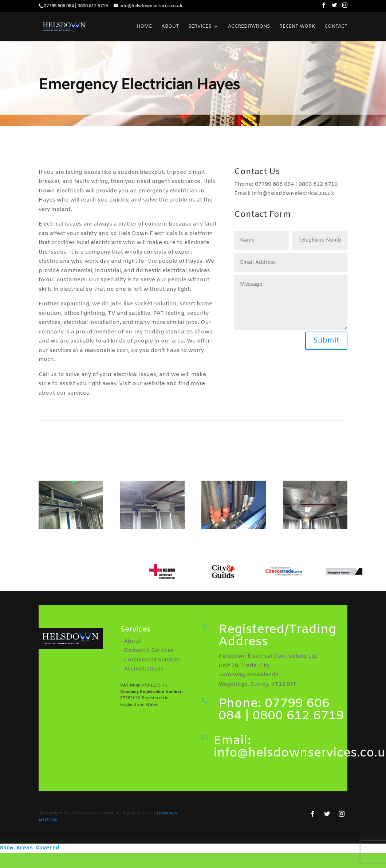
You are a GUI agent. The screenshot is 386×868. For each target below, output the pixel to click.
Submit (326, 341)
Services (200, 27)
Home (144, 27)
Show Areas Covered (29, 848)
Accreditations (249, 27)
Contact (336, 27)
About (170, 27)
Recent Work (297, 27)
